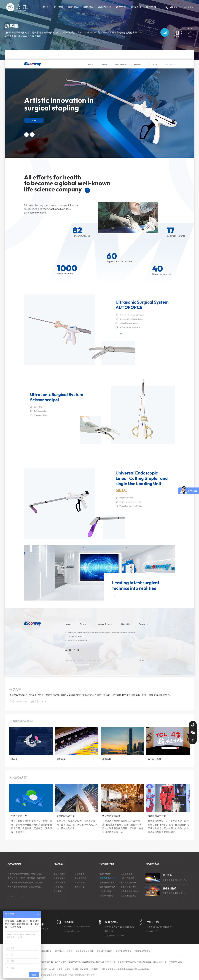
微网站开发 (80, 887)
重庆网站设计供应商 (64, 951)
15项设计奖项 (105, 891)
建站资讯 (136, 7)
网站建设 (89, 7)
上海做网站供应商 (104, 951)
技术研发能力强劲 (107, 887)
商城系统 (57, 891)
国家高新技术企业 (107, 878)
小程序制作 (46, 951)
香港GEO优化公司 (124, 951)
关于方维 (59, 7)
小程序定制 (80, 874)
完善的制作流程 (106, 896)
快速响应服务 (127, 874)
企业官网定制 (59, 874)
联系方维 (151, 7)
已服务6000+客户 (107, 883)
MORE (14, 897)
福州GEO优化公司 (143, 951)
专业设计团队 (105, 874)
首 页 (46, 7)
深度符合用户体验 (129, 887)
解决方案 (121, 7)
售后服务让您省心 (129, 896)
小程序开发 (105, 7)
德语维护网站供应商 (85, 951)
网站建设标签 (81, 878)
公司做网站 (58, 887)
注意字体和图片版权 (130, 891)
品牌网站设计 (59, 878)
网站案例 (73, 7)
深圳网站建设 (59, 883)
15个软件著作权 (128, 878)
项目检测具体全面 (129, 883)
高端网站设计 (81, 883)
